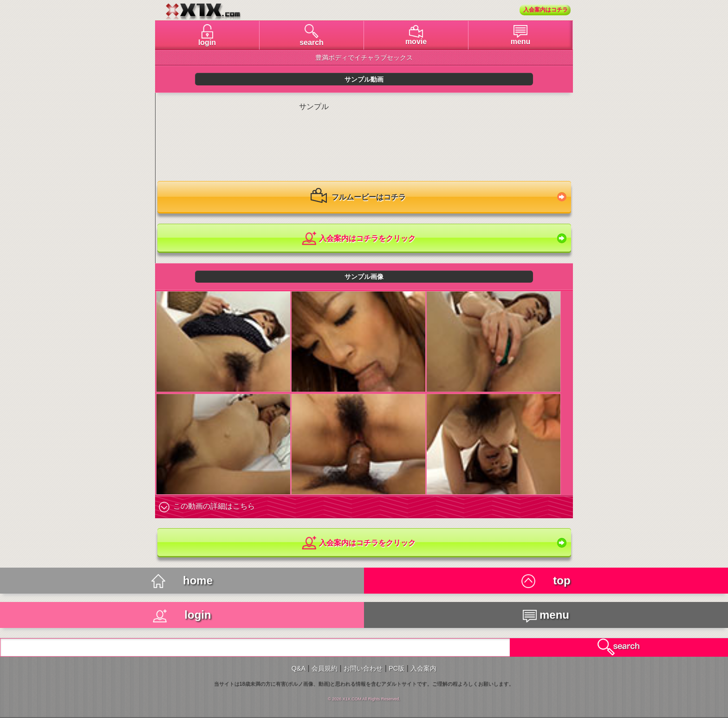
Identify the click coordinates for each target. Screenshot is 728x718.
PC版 (396, 668)
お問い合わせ (363, 668)
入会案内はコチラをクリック (358, 239)
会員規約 (325, 668)
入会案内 (423, 668)
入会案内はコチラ (546, 10)
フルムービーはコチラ (358, 198)
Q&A (299, 668)
